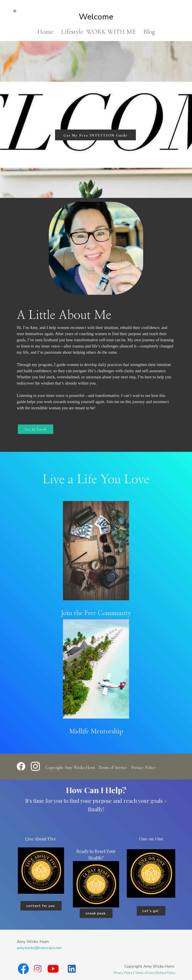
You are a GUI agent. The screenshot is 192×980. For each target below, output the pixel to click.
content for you (41, 906)
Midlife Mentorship (96, 731)
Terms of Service (113, 768)
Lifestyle (72, 32)
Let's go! (151, 911)
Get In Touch (36, 429)
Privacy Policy (143, 768)
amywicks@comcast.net (39, 948)
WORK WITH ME (111, 32)
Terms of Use (144, 973)
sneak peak (96, 913)
